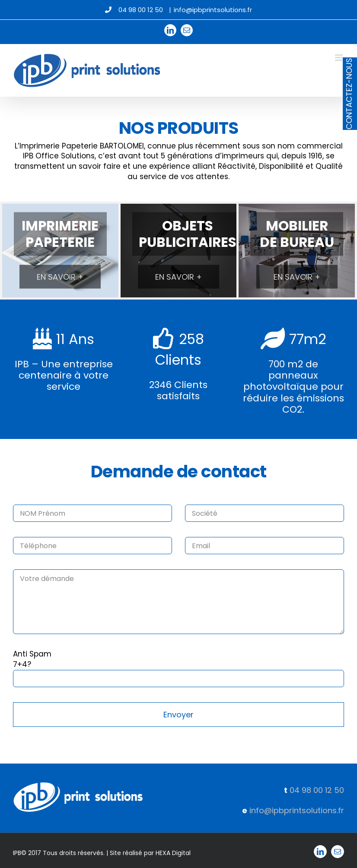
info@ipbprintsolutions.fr (213, 10)
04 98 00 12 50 (317, 790)
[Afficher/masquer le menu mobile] (339, 58)
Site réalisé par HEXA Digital (150, 853)
